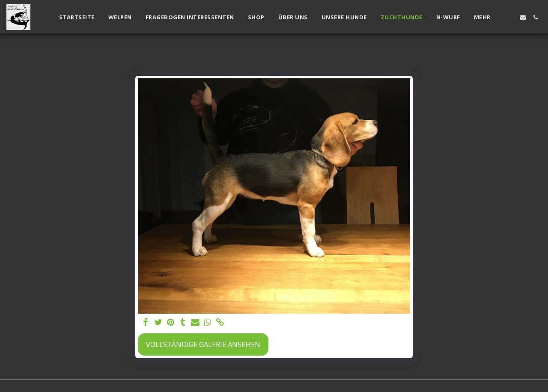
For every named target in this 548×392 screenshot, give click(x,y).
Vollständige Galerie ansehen (203, 344)
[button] (511, 17)
